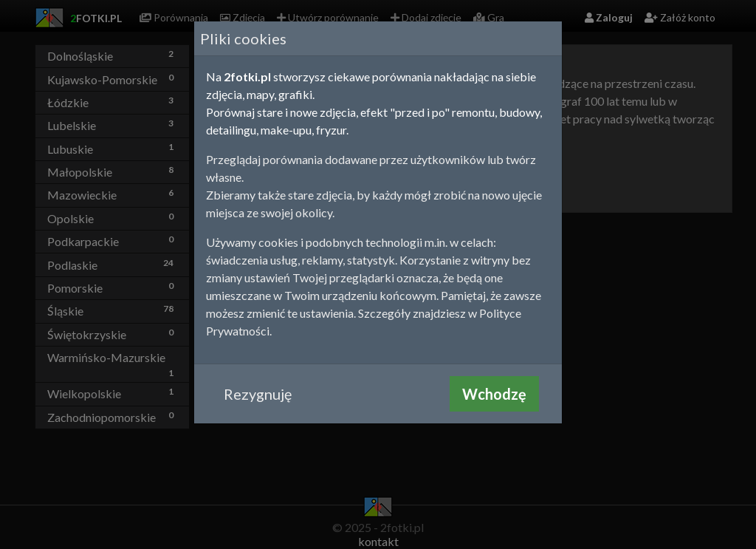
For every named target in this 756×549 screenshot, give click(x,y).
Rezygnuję (258, 394)
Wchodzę (494, 394)
